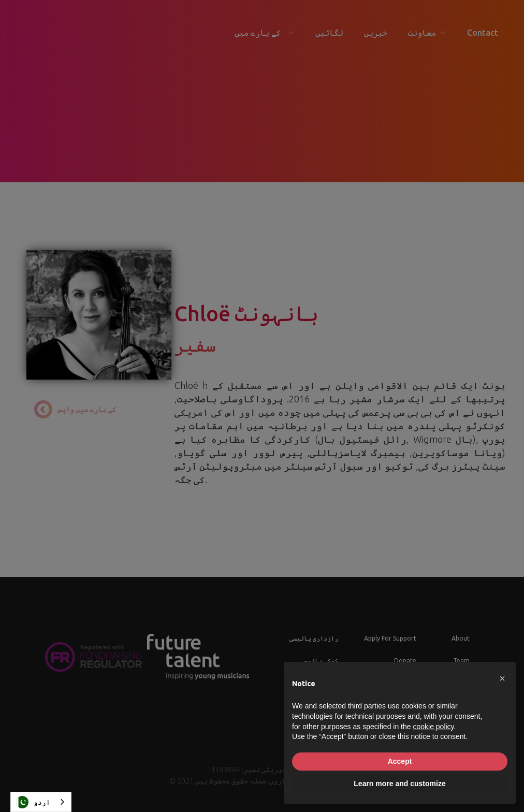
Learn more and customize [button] (399, 784)
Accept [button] (400, 761)
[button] (502, 678)
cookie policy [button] (433, 727)
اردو (33, 802)
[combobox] (41, 802)
